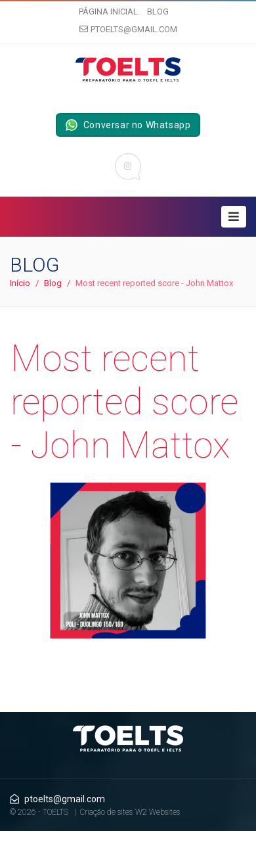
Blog (158, 12)
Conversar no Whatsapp (128, 125)
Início (20, 283)
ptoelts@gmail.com (128, 29)
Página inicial (108, 12)
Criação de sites (106, 812)
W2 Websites (158, 812)
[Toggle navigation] (234, 217)
